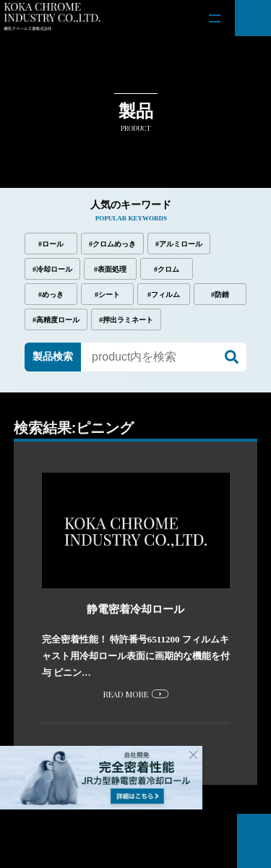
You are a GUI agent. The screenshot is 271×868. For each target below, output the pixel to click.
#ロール (51, 244)
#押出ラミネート (126, 320)
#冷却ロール (52, 269)
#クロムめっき (112, 244)
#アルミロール (179, 244)
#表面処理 (110, 269)
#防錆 (220, 295)
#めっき (51, 295)
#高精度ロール (56, 320)
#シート (107, 295)
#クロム (167, 269)
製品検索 (53, 357)
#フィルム (164, 295)
